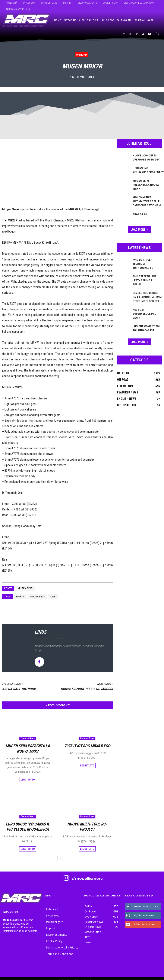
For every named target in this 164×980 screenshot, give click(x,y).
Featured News (28, 738)
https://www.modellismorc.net (49, 638)
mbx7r (20, 596)
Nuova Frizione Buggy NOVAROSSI (87, 689)
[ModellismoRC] (26, 20)
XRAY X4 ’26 (139, 206)
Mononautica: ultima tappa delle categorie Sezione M (146, 195)
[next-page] (60, 854)
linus (40, 632)
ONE (53, 596)
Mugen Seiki (25, 588)
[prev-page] (53, 854)
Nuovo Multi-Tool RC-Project (87, 821)
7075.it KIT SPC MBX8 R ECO (87, 745)
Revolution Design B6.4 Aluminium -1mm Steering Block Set (147, 280)
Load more (139, 222)
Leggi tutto (28, 778)
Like (156, 902)
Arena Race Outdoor (19, 689)
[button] (157, 33)
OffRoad (81, 55)
